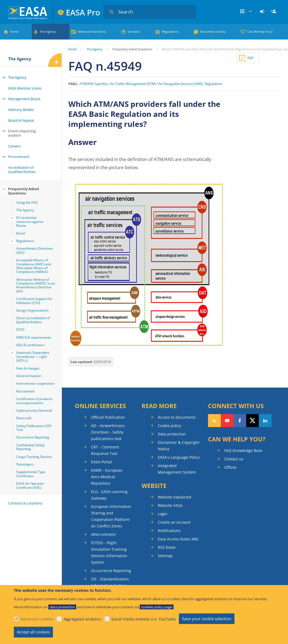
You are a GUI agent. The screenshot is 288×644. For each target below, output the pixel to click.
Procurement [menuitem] (19, 157)
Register (274, 12)
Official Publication (108, 417)
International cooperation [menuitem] (35, 383)
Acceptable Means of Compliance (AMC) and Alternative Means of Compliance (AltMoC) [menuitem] (34, 266)
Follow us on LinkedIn (265, 421)
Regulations (170, 32)
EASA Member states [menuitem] (25, 88)
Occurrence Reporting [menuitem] (33, 437)
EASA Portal (101, 462)
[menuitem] (263, 12)
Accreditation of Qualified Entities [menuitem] (22, 170)
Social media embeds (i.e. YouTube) (143, 619)
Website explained (175, 497)
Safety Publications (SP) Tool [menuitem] (34, 428)
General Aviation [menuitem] (29, 376)
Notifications (169, 531)
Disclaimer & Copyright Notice (179, 446)
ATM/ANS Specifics (94, 84)
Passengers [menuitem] (25, 464)
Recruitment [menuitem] (25, 391)
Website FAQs (170, 505)
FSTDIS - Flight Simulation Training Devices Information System (109, 552)
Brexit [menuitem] (21, 233)
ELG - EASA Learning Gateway (109, 495)
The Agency (48, 32)
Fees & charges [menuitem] (28, 368)
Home (14, 32)
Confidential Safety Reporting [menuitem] (30, 447)
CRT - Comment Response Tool (105, 450)
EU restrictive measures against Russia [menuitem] (30, 222)
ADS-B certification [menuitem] (30, 345)
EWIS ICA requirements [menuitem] (34, 337)
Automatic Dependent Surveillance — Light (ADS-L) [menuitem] (33, 356)
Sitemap (165, 556)
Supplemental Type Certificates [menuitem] (31, 474)
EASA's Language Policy (179, 457)
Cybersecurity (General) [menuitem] (34, 410)
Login (263, 12)
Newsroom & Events (92, 32)
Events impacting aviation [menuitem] (22, 133)
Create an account (174, 522)
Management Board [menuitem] (24, 99)
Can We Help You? (260, 32)
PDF (250, 58)
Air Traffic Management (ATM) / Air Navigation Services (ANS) (156, 84)
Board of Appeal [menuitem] (21, 120)
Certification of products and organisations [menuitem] (34, 401)
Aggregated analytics (82, 619)
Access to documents (177, 417)
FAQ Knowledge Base (243, 450)
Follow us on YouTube (227, 421)
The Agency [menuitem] (17, 77)
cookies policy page (157, 607)
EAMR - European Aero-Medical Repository (107, 477)
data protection (62, 607)
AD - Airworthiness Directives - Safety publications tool (108, 432)
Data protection (172, 434)
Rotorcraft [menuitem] (24, 418)
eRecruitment (103, 534)
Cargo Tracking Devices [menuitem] (34, 457)
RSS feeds (167, 547)
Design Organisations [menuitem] (32, 310)
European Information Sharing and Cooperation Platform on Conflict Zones (111, 516)
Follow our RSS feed (214, 421)
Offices (230, 467)
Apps (246, 12)
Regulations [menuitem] (25, 241)
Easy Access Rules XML (178, 539)
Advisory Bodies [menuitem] (21, 110)
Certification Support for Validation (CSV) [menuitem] (34, 301)
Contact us (234, 459)
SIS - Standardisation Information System (110, 582)
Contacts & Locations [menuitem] (25, 503)
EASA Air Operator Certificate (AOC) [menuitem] (30, 485)
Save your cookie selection (207, 619)
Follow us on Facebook (240, 421)
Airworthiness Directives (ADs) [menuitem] (35, 250)
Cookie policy (170, 426)
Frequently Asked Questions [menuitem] (24, 191)
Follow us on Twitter (252, 421)
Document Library (213, 32)
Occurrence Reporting (111, 571)
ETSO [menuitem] (20, 330)
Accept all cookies (33, 632)
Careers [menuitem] (14, 146)
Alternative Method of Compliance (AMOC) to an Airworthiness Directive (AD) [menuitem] (36, 285)
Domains (134, 32)
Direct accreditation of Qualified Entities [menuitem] (33, 320)
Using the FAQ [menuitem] (27, 202)
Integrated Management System (177, 469)
